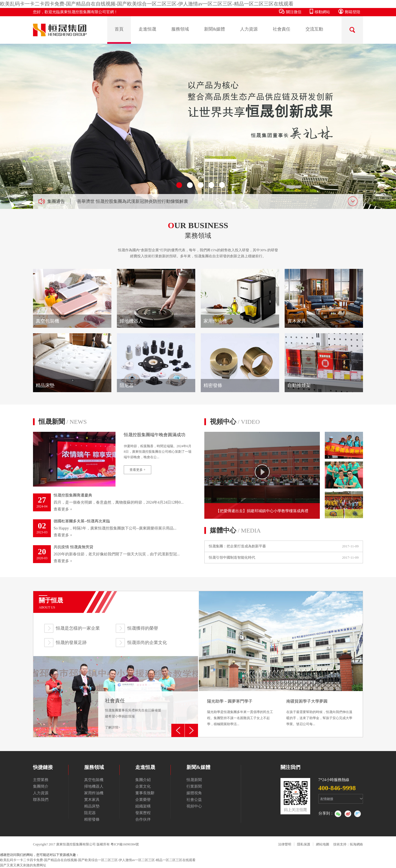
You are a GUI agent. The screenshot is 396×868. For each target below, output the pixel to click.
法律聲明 (285, 844)
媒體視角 (194, 793)
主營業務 (41, 780)
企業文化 (143, 786)
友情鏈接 (327, 799)
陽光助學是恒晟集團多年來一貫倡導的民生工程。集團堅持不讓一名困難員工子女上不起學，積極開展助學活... (241, 713)
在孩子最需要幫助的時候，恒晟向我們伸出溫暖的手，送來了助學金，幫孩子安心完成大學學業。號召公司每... (320, 713)
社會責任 (282, 29)
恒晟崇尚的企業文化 (147, 642)
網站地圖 (323, 844)
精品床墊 (92, 806)
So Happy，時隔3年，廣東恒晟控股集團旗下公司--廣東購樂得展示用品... (113, 528)
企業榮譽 (143, 800)
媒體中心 (235, 530)
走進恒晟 (147, 29)
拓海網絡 (356, 844)
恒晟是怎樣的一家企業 (78, 628)
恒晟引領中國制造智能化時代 (232, 557)
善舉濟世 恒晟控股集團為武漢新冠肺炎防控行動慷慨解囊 (133, 201)
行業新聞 (194, 786)
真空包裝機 (94, 780)
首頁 (119, 29)
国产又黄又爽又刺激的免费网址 (23, 865)
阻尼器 (90, 813)
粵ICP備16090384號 (125, 844)
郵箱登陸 (349, 11)
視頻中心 (235, 422)
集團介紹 (143, 780)
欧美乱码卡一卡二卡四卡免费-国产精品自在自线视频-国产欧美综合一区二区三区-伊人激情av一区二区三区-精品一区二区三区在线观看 (147, 4)
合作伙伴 (143, 819)
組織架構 (143, 806)
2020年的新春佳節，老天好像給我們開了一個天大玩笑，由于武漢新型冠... (113, 554)
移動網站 (320, 11)
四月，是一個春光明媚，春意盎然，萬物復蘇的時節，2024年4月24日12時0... (113, 502)
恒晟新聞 (63, 422)
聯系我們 (41, 800)
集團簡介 (41, 786)
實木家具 (92, 800)
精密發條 (92, 819)
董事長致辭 (145, 793)
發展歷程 (143, 813)
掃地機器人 (94, 786)
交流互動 (314, 29)
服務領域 (180, 29)
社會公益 (194, 800)
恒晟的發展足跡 (71, 642)
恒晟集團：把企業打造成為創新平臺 (237, 546)
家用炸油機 (94, 793)
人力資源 (249, 29)
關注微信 (290, 11)
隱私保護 (304, 844)
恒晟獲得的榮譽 (143, 628)
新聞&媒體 (215, 29)
